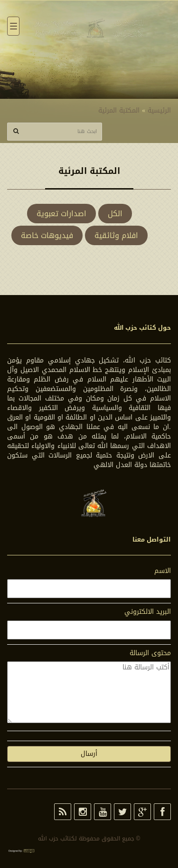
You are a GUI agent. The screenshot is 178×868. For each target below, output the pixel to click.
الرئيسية (159, 110)
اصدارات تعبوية (61, 214)
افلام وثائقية (116, 235)
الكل (115, 214)
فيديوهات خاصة (47, 235)
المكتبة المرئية (119, 110)
